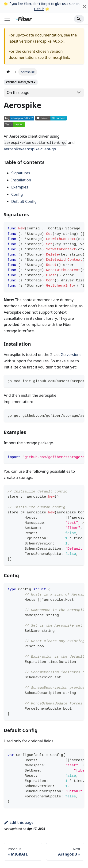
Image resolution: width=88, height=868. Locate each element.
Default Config (24, 201)
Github (39, 9)
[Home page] (8, 72)
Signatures (21, 173)
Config (17, 194)
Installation (21, 180)
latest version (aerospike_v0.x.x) (36, 41)
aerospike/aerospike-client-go (30, 149)
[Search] (79, 19)
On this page (18, 92)
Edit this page (19, 822)
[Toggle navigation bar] (7, 19)
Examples (20, 187)
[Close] (84, 6)
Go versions (71, 355)
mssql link (60, 57)
